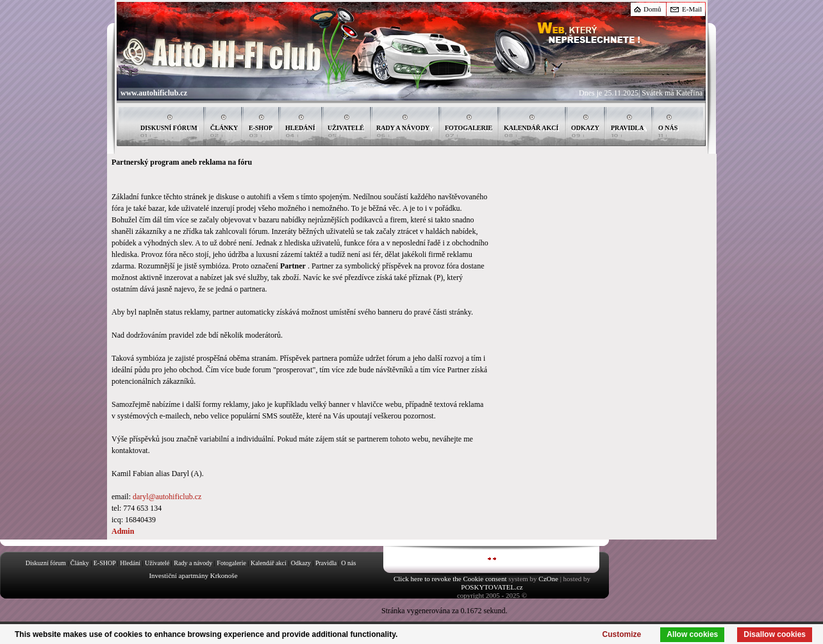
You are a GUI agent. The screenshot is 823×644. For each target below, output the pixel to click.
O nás (348, 563)
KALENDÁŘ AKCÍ (531, 128)
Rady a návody (193, 563)
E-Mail (692, 9)
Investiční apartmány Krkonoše (193, 575)
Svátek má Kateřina (672, 93)
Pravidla (326, 563)
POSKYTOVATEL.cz (492, 587)
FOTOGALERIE (469, 128)
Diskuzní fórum (46, 563)
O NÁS (668, 128)
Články (80, 563)
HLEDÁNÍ (300, 128)
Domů (653, 9)
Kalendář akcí (269, 563)
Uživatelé (157, 563)
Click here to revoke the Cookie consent (450, 579)
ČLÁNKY (224, 128)
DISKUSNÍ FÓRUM (169, 128)
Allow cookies (692, 634)
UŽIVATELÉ (346, 128)
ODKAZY (585, 128)
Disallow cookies (775, 634)
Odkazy (301, 563)
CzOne (548, 579)
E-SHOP (261, 128)
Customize (622, 634)
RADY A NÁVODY (403, 128)
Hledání (130, 563)
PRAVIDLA (628, 128)
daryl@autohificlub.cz (167, 497)
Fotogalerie (231, 563)
